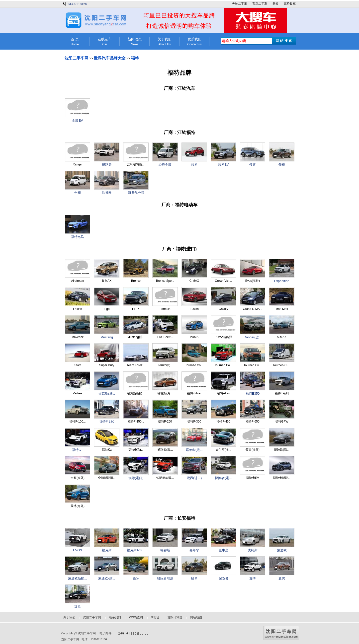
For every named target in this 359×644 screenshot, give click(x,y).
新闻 (275, 4)
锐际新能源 (165, 578)
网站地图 (196, 617)
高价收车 (290, 4)
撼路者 (107, 165)
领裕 (282, 165)
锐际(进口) (136, 478)
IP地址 (155, 617)
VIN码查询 (136, 617)
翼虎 (282, 578)
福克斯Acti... (136, 550)
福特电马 (78, 237)
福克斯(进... (107, 394)
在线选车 (105, 42)
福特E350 (253, 394)
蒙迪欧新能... (78, 578)
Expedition (282, 281)
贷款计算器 (175, 617)
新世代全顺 (136, 193)
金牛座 (224, 550)
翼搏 (253, 578)
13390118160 (77, 4)
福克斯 (107, 550)
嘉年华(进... (194, 450)
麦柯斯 (253, 550)
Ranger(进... (253, 337)
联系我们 (194, 42)
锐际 (136, 578)
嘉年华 (194, 550)
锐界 (194, 578)
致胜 (78, 607)
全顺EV (77, 120)
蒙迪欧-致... (107, 578)
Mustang (107, 337)
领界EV (223, 165)
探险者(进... (223, 478)
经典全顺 (165, 165)
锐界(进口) (194, 478)
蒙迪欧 (282, 550)
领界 (194, 165)
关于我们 (165, 42)
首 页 (75, 42)
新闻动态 (135, 42)
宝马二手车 (260, 4)
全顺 (78, 193)
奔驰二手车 (240, 4)
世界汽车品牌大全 (110, 58)
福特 (135, 58)
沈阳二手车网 (77, 58)
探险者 (224, 578)
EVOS (78, 550)
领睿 (253, 165)
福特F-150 (107, 422)
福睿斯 (165, 550)
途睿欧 (107, 193)
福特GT (78, 450)
